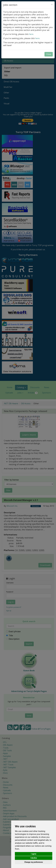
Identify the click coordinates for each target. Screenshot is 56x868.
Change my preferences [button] (34, 862)
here (31, 34)
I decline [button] (34, 858)
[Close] (52, 4)
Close (49, 54)
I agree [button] (34, 854)
